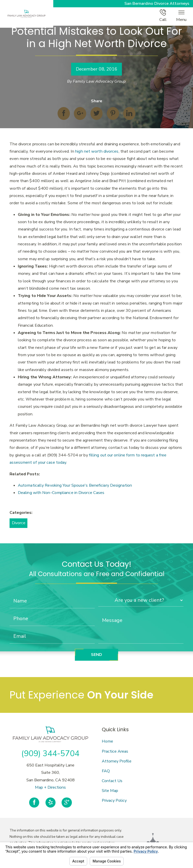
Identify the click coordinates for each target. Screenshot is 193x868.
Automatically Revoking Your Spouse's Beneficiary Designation (75, 485)
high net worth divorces (97, 151)
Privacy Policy (114, 800)
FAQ (106, 771)
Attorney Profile (117, 761)
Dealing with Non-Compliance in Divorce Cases (61, 493)
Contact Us (112, 781)
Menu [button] (181, 16)
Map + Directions (50, 787)
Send (96, 655)
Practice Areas (115, 751)
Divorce (19, 523)
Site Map (110, 791)
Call (163, 16)
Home (107, 741)
